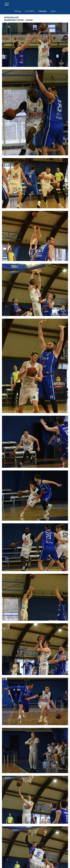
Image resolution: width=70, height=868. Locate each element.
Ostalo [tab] (53, 11)
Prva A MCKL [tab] (30, 11)
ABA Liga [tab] (18, 11)
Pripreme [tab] (42, 11)
